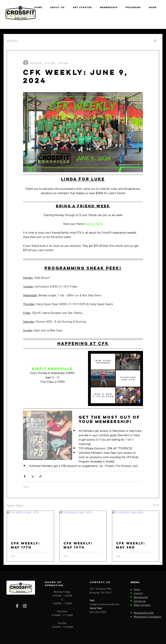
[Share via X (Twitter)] (33, 476)
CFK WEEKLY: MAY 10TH (78, 545)
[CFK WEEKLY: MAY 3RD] (136, 524)
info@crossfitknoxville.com (105, 605)
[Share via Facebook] (25, 476)
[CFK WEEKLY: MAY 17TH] (30, 524)
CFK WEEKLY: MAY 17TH (25, 545)
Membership (141, 597)
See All (156, 505)
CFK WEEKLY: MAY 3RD (131, 545)
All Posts (12, 40)
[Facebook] (17, 606)
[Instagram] (25, 606)
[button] (133, 7)
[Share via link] (40, 476)
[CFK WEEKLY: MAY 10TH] (83, 524)
